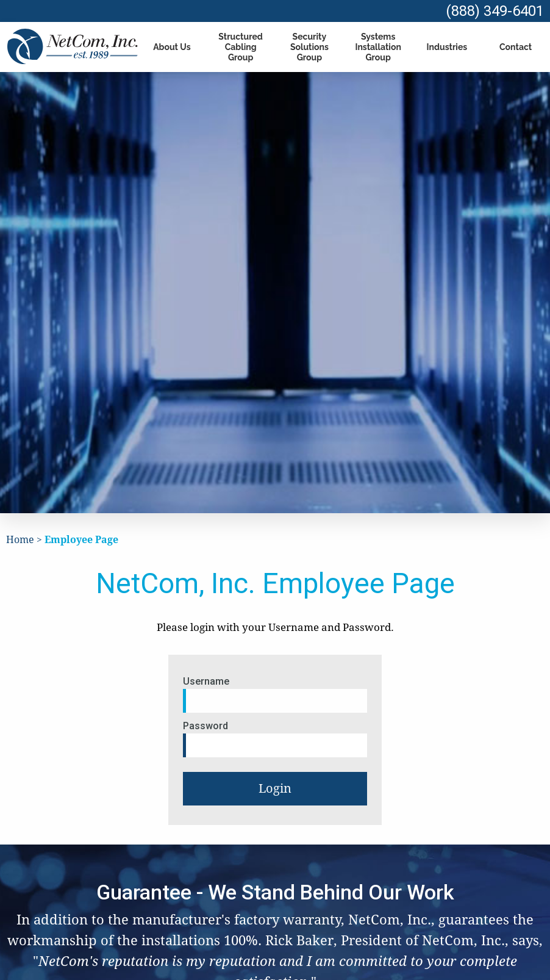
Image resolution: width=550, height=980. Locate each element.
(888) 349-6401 (495, 11)
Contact (516, 47)
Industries (447, 47)
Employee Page (81, 540)
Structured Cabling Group (241, 47)
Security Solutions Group (309, 47)
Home (20, 540)
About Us (172, 47)
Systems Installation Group (378, 47)
